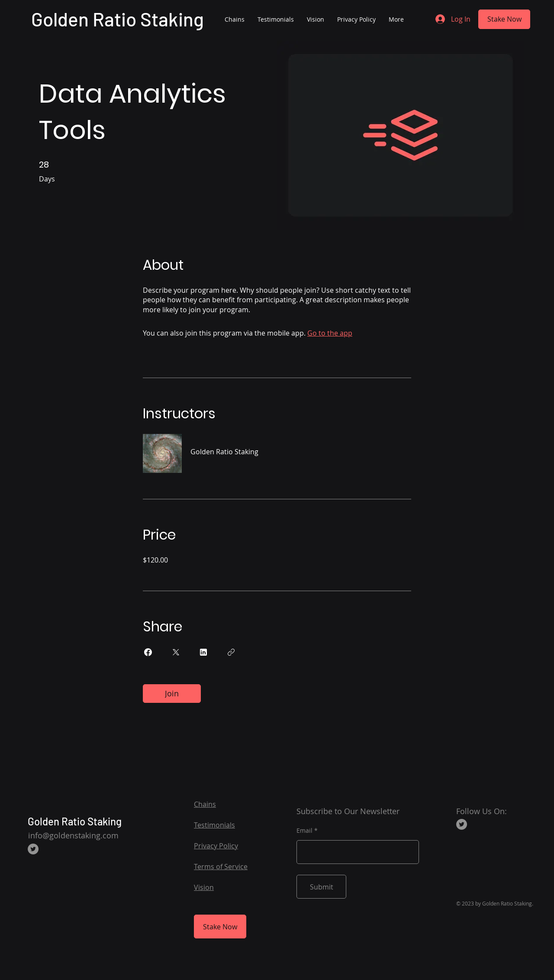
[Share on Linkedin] (203, 652)
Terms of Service (221, 867)
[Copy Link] (231, 652)
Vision (204, 887)
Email (304, 831)
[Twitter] (33, 849)
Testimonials (214, 825)
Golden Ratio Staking (118, 19)
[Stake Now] (504, 19)
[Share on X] (176, 652)
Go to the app (330, 333)
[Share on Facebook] (148, 652)
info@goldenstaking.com (73, 835)
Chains (205, 804)
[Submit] (321, 887)
